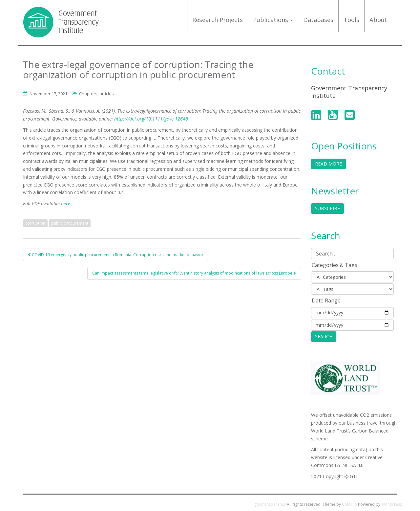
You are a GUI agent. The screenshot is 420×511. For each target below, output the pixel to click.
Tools (351, 20)
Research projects (218, 20)
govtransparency (270, 504)
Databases (318, 20)
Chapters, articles (96, 94)
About (378, 20)
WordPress (392, 504)
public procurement (70, 223)
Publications (273, 20)
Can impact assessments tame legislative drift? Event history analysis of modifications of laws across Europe (194, 273)
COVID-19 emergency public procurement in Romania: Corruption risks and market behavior (116, 255)
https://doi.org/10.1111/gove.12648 (151, 119)
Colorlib (349, 504)
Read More (328, 164)
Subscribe (327, 208)
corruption (35, 223)
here (66, 203)
